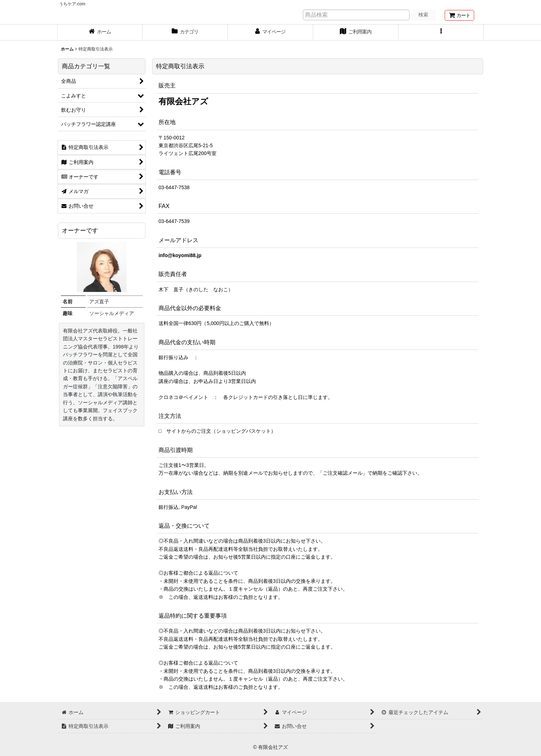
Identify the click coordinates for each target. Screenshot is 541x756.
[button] (441, 32)
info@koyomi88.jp (180, 255)
